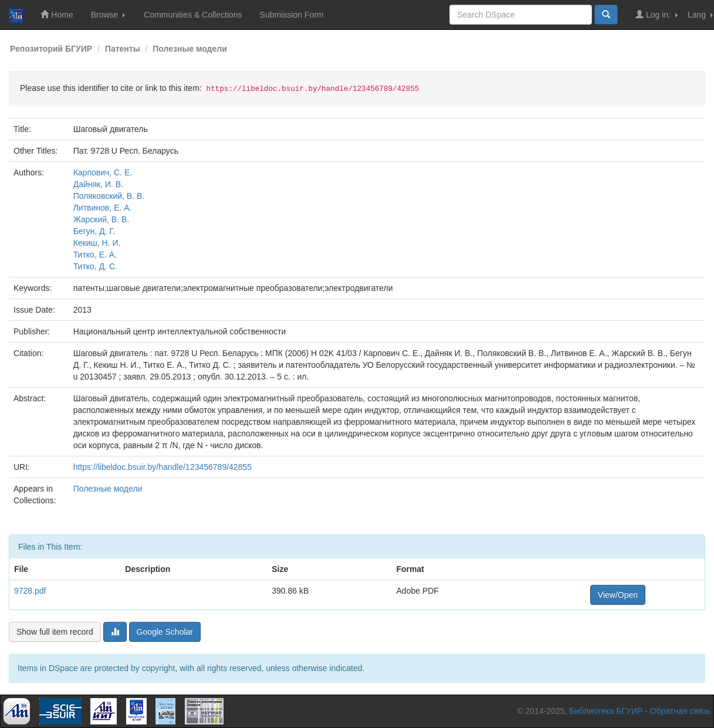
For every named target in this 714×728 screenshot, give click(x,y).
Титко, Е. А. (95, 255)
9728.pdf (30, 591)
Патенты (123, 49)
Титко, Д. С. (95, 266)
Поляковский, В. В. (109, 196)
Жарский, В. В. (101, 219)
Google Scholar (165, 632)
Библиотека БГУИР (606, 711)
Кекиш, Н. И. (97, 243)
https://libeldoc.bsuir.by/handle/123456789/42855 (163, 467)
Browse (108, 15)
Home (57, 14)
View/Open (618, 595)
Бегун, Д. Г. (94, 231)
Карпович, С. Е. (103, 172)
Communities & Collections (193, 15)
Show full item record (55, 632)
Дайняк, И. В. (98, 184)
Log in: (657, 14)
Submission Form (292, 15)
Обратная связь (680, 711)
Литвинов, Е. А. (103, 208)
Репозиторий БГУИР (51, 49)
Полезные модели (190, 49)
